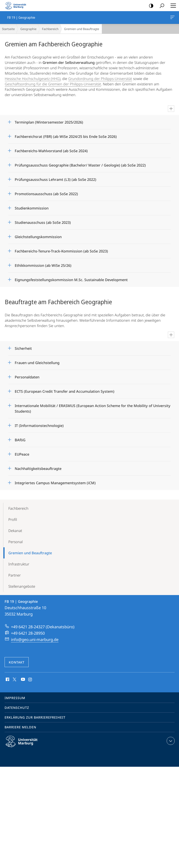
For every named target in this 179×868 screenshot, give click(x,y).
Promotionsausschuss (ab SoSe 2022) (46, 194)
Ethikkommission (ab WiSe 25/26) (43, 265)
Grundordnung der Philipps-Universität (100, 79)
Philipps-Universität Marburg (25, 745)
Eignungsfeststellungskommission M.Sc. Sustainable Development (71, 280)
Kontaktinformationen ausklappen (170, 741)
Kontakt (17, 662)
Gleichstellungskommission (38, 237)
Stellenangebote (22, 586)
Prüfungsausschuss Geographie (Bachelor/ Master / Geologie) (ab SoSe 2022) (80, 165)
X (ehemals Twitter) (14, 679)
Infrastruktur (19, 564)
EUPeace (22, 454)
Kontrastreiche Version (150, 6)
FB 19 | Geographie (172, 18)
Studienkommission (32, 208)
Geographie (28, 29)
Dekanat (15, 531)
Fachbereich (50, 29)
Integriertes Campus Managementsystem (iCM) (55, 483)
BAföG (20, 440)
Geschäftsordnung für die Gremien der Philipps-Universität (53, 84)
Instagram (30, 680)
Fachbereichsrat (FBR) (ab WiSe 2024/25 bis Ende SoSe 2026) (66, 136)
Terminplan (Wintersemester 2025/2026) (49, 122)
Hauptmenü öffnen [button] (172, 6)
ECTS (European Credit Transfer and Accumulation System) (65, 391)
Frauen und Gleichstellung (37, 363)
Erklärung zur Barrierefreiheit (35, 717)
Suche (161, 6)
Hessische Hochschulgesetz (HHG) (33, 79)
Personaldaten (27, 377)
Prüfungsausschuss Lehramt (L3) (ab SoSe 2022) (55, 179)
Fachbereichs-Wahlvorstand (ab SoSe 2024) (51, 151)
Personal (16, 542)
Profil (13, 519)
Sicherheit (23, 348)
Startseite (8, 29)
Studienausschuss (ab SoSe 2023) (43, 222)
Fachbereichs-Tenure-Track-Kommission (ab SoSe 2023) (61, 251)
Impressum (15, 698)
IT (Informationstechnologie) (39, 426)
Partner (15, 575)
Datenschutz (17, 708)
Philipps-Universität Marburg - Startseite (17, 6)
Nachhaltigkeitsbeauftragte (38, 469)
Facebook (7, 680)
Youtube (23, 680)
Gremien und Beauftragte (30, 553)
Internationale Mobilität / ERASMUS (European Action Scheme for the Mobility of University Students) (93, 407)
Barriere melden (20, 727)
